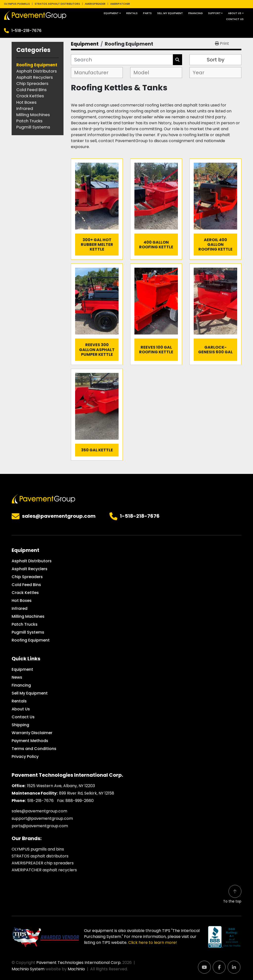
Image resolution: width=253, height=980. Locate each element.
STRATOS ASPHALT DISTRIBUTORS (57, 4)
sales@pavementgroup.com (59, 516)
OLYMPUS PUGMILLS (17, 4)
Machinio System (28, 969)
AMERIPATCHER (120, 4)
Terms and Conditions (34, 749)
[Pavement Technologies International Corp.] (43, 499)
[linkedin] (234, 967)
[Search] (122, 60)
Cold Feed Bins (26, 585)
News (17, 677)
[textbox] (93, 73)
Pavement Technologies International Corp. (79, 963)
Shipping (20, 725)
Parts (147, 13)
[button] (112, 13)
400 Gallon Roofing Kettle (156, 245)
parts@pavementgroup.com (40, 826)
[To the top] (232, 894)
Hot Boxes (22, 601)
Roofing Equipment (31, 640)
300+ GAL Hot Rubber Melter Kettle (97, 245)
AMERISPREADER (95, 4)
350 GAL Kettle (97, 450)
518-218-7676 (40, 801)
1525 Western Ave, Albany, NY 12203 (61, 786)
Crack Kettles (25, 593)
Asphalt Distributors (32, 561)
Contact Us (235, 19)
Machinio (76, 969)
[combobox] (97, 73)
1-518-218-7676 (26, 31)
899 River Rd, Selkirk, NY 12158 (87, 793)
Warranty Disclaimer (32, 733)
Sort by (216, 60)
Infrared (20, 608)
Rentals (132, 13)
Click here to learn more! (153, 942)
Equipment (111, 13)
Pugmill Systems (28, 632)
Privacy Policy (25, 757)
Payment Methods (30, 741)
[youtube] (204, 967)
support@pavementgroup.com (42, 818)
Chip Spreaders (27, 577)
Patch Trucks (25, 624)
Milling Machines (28, 616)
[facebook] (219, 967)
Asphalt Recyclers (30, 569)
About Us (235, 13)
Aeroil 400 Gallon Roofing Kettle (215, 245)
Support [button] (214, 13)
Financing (195, 13)
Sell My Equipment (170, 13)
